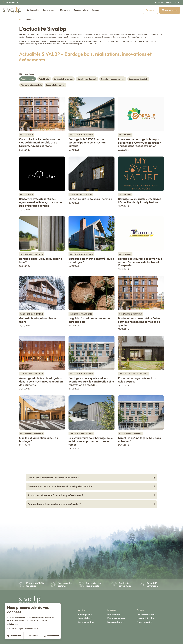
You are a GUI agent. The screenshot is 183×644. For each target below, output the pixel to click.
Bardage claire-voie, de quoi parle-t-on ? (41, 260)
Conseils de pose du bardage (113, 79)
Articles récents (28, 79)
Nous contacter (116, 622)
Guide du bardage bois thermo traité (38, 320)
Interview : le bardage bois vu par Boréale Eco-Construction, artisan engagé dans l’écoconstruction (140, 143)
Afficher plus (12, 624)
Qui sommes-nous (146, 614)
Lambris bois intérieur (55, 85)
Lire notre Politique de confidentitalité (22, 628)
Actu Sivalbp (44, 79)
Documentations (81, 10)
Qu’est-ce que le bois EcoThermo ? (90, 199)
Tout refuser (14, 636)
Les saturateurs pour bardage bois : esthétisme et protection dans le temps (91, 441)
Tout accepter (51, 636)
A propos (96, 10)
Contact (150, 10)
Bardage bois (33, 10)
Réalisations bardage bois (31, 85)
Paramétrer (33, 636)
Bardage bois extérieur (63, 79)
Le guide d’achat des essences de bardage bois (89, 320)
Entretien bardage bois (87, 79)
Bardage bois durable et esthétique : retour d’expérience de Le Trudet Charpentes (141, 262)
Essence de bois (86, 622)
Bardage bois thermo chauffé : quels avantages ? (91, 260)
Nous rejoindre (144, 622)
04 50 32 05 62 (10, 2)
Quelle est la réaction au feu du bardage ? (39, 440)
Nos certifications (146, 618)
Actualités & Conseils (163, 2)
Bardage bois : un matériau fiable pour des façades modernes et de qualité (139, 322)
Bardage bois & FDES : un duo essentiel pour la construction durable (87, 143)
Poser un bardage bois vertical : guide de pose (138, 380)
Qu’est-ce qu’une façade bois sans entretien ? (139, 440)
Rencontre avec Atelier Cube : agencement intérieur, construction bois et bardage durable (41, 202)
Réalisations (65, 10)
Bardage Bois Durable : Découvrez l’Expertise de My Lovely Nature (140, 201)
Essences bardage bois (138, 79)
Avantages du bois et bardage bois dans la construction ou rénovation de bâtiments (41, 381)
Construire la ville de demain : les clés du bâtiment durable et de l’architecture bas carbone (40, 143)
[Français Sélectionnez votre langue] (177, 3)
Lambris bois (50, 10)
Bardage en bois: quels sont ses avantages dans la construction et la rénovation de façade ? (91, 381)
